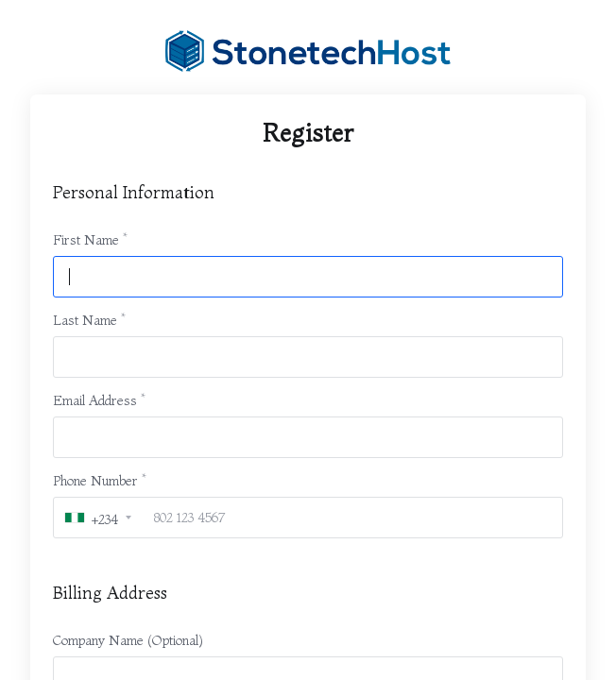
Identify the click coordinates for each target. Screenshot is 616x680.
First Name (86, 240)
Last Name (85, 320)
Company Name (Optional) (128, 640)
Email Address (95, 400)
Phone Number (95, 481)
